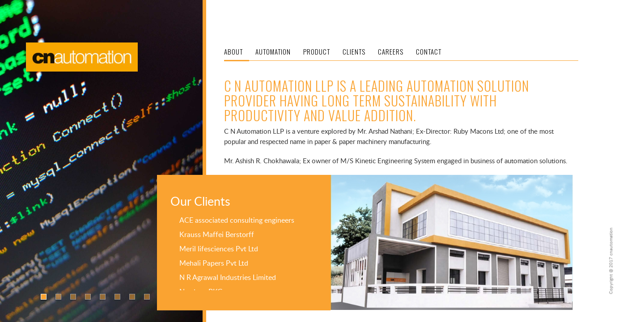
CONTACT (429, 51)
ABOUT (233, 51)
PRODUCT (317, 51)
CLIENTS (354, 51)
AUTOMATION (273, 51)
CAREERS (391, 51)
